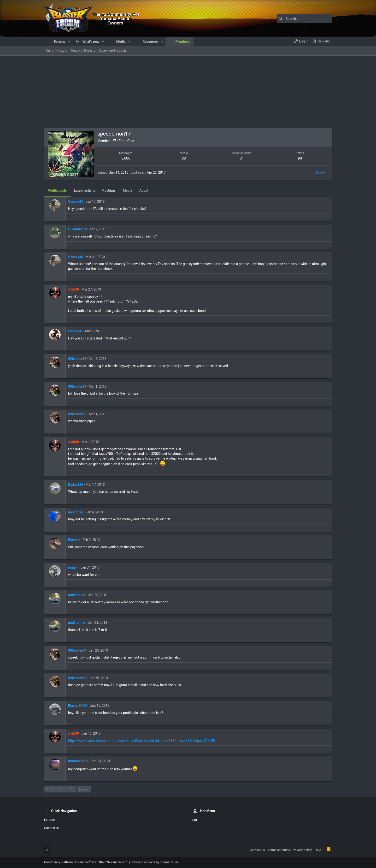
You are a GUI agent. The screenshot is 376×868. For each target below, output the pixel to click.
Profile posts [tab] (57, 190)
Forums (49, 820)
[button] (69, 42)
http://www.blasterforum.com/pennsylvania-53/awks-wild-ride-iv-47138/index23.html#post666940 (142, 741)
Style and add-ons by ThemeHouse (154, 862)
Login (195, 820)
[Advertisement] (188, 92)
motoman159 (78, 761)
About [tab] (144, 190)
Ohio (131, 141)
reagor (73, 567)
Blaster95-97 (78, 706)
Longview (75, 331)
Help (318, 850)
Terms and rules (279, 850)
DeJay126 (76, 485)
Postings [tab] (109, 190)
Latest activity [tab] (85, 190)
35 (72, 789)
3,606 (126, 158)
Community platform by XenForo (86, 862)
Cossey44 (76, 202)
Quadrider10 (77, 229)
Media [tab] (127, 190)
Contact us (52, 828)
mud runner (77, 595)
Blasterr (74, 540)
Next (82, 789)
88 (184, 158)
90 (300, 158)
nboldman (76, 512)
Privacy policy (302, 850)
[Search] (302, 19)
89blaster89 (77, 359)
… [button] (65, 789)
